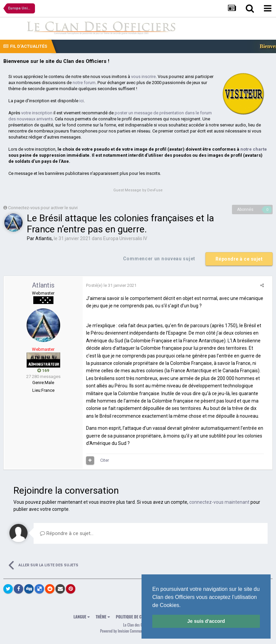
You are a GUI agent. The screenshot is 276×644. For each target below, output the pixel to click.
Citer (105, 460)
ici (82, 101)
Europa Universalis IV (125, 238)
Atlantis (44, 238)
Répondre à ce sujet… (67, 533)
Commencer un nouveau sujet (159, 259)
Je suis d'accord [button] (206, 621)
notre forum (84, 83)
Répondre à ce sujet (239, 259)
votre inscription (37, 113)
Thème (103, 617)
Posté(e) (111, 285)
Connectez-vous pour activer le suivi (43, 208)
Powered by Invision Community (123, 631)
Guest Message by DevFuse (138, 190)
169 (43, 370)
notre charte (254, 149)
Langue (82, 617)
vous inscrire (143, 77)
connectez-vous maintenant (219, 502)
